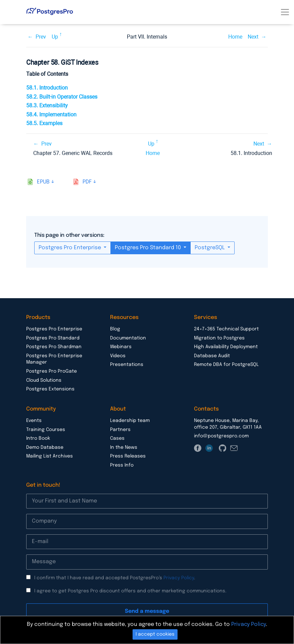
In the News (124, 447)
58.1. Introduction (47, 88)
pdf (87, 182)
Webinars (121, 347)
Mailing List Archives (50, 456)
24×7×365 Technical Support (226, 329)
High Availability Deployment (226, 347)
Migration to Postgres (219, 338)
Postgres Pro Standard (53, 338)
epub (43, 182)
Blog (115, 329)
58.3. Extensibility (47, 105)
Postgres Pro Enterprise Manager (54, 359)
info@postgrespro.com (221, 436)
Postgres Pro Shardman (54, 347)
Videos (118, 356)
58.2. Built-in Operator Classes (62, 97)
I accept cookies (155, 634)
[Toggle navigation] (285, 12)
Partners (120, 430)
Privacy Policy (179, 578)
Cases (117, 438)
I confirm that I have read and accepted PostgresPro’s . (115, 578)
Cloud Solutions (44, 380)
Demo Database (45, 447)
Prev (41, 37)
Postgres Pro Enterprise (70, 248)
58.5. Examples (44, 123)
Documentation (128, 338)
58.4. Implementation (51, 115)
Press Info (122, 465)
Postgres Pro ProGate (52, 371)
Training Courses (46, 430)
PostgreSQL (210, 248)
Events (34, 421)
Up (55, 37)
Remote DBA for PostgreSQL (226, 365)
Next (253, 37)
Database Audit (212, 356)
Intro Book (38, 438)
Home (235, 37)
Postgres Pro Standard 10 (149, 248)
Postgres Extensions (50, 389)
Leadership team (130, 421)
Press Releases (128, 456)
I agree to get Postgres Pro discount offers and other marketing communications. (130, 591)
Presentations (127, 365)
